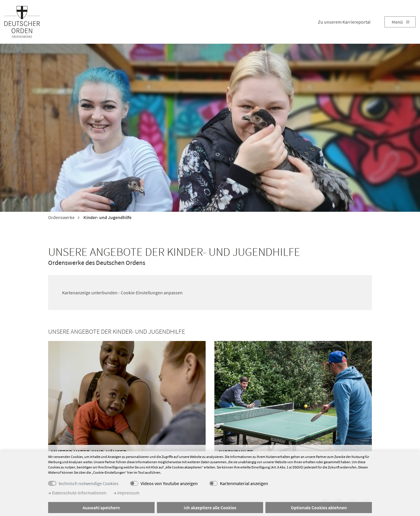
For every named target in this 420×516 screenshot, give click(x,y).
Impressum (126, 493)
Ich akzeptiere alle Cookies (210, 508)
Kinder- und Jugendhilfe (107, 217)
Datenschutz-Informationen (77, 493)
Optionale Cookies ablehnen (319, 508)
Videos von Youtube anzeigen (169, 483)
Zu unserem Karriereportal (344, 22)
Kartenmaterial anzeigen (244, 483)
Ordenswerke (61, 217)
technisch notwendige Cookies (89, 483)
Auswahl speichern (101, 508)
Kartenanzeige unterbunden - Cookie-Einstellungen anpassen (122, 293)
